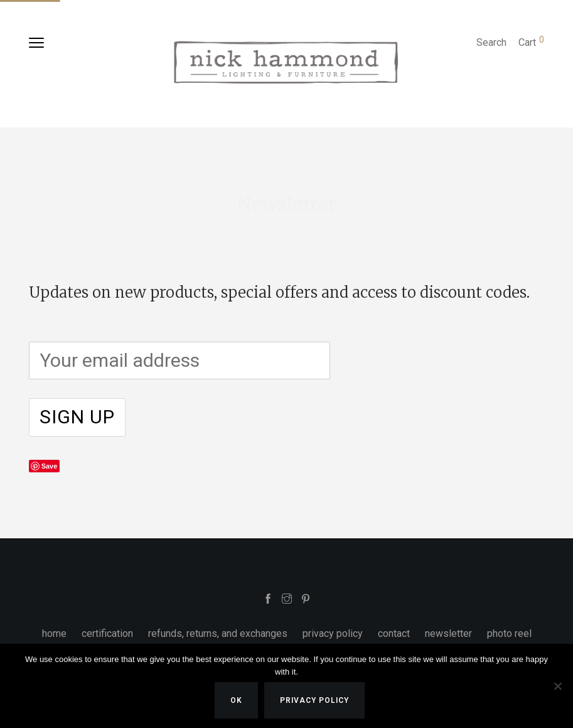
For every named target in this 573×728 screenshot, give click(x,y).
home (54, 633)
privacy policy (333, 633)
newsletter (448, 633)
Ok (236, 700)
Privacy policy (314, 700)
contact (394, 633)
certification (107, 633)
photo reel (509, 633)
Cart (531, 42)
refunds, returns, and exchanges (218, 633)
